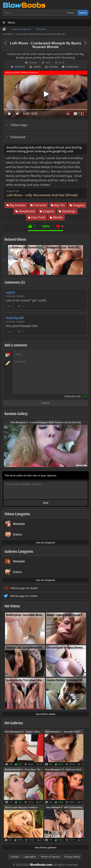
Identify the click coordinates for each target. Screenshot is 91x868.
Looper (37, 67)
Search (83, 13)
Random (53, 67)
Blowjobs (33, 63)
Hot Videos (12, 606)
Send (46, 503)
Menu (11, 23)
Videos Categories (17, 514)
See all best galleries (46, 847)
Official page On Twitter (24, 596)
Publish (46, 403)
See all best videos (46, 714)
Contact (15, 857)
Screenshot (72, 67)
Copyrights (30, 857)
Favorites (20, 67)
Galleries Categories (19, 551)
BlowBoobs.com (41, 865)
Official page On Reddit (24, 588)
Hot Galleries (14, 723)
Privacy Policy (72, 857)
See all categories (46, 542)
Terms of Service (50, 857)
